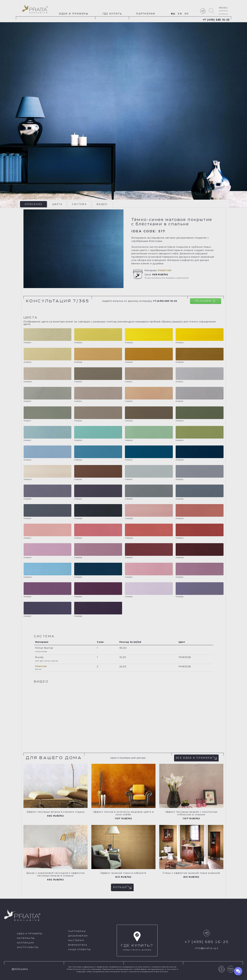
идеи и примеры (74, 14)
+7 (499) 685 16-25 (216, 20)
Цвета (57, 204)
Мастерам (76, 941)
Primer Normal (44, 648)
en (180, 14)
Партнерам (146, 14)
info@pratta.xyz (207, 948)
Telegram (205, 301)
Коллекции (26, 943)
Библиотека (78, 945)
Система (79, 204)
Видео (102, 204)
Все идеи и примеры (196, 758)
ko (187, 14)
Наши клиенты (80, 950)
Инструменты (28, 947)
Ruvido (39, 657)
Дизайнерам (78, 936)
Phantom (165, 270)
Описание (33, 204)
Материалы (26, 938)
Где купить (112, 14)
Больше (122, 887)
